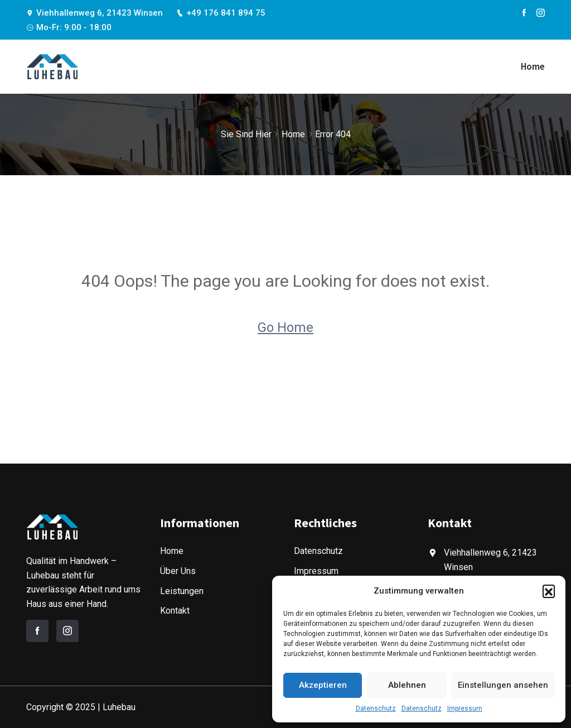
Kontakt (175, 611)
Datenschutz (376, 708)
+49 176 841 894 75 (221, 13)
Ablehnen (407, 685)
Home (533, 66)
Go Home (285, 327)
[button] (549, 591)
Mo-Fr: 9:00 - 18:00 (69, 27)
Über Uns (178, 571)
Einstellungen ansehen (503, 685)
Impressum (465, 708)
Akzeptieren (323, 685)
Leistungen (182, 591)
